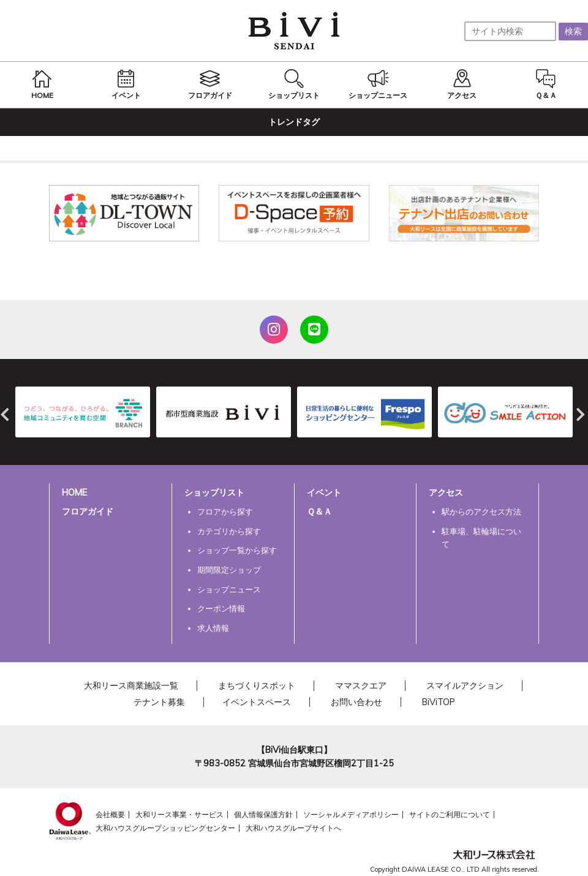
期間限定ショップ (229, 570)
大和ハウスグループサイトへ (293, 828)
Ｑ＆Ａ (319, 512)
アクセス (446, 493)
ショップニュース (229, 589)
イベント (324, 493)
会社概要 (110, 814)
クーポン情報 (221, 608)
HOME (74, 493)
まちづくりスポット (257, 685)
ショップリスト (214, 493)
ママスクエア (361, 685)
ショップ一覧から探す (237, 550)
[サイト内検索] (510, 31)
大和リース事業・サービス (179, 814)
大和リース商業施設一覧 (131, 685)
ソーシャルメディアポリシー (351, 814)
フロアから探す (225, 512)
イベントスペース (257, 702)
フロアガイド (88, 512)
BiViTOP (439, 702)
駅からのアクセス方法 (481, 512)
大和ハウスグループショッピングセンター (165, 828)
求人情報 (213, 628)
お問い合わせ (356, 702)
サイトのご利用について (450, 814)
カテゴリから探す (229, 531)
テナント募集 (159, 702)
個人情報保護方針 (263, 814)
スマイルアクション (465, 685)
